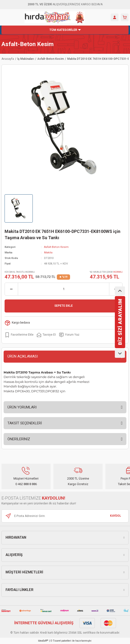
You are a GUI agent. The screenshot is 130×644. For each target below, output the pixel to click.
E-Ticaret (56, 641)
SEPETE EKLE (64, 306)
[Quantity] (64, 289)
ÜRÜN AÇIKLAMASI (23, 356)
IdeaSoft (43, 641)
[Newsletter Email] (65, 516)
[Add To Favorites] (19, 335)
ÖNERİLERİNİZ (19, 439)
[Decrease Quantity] (11, 289)
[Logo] (55, 17)
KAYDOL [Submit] (116, 516)
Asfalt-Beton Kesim (28, 44)
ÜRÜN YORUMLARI (22, 407)
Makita (48, 253)
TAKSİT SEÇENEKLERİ (25, 423)
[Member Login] (115, 17)
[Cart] (125, 17)
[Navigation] (65, 30)
